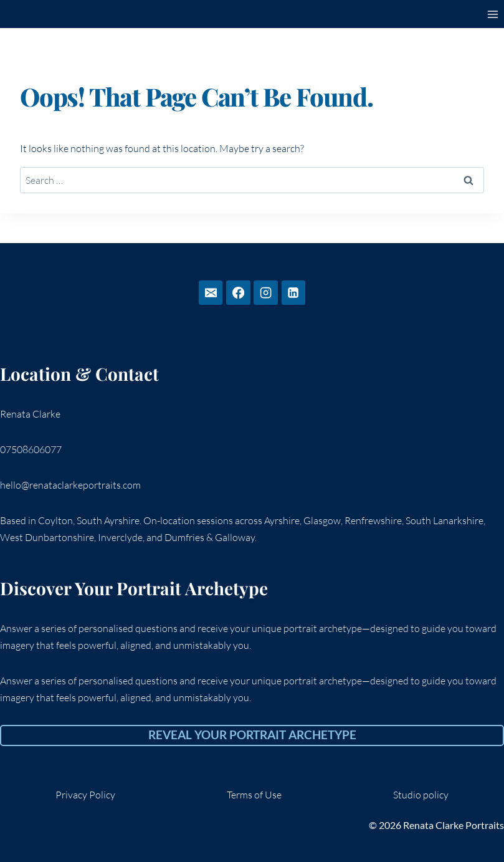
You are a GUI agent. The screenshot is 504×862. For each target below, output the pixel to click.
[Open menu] (492, 14)
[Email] (211, 292)
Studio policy (421, 795)
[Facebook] (238, 292)
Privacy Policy (85, 795)
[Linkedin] (293, 292)
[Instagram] (265, 292)
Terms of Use (254, 795)
